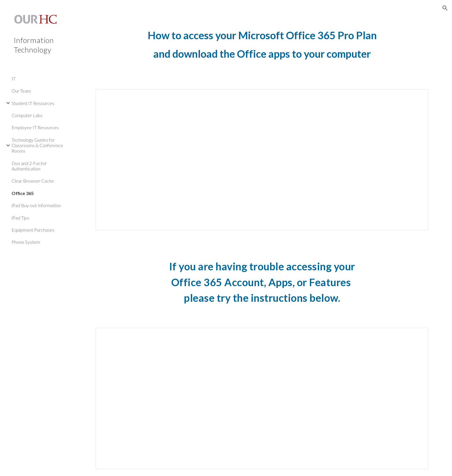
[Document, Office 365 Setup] (262, 160)
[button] (445, 8)
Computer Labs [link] (27, 115)
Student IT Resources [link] (33, 103)
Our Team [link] (21, 91)
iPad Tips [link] (20, 218)
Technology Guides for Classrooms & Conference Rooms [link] (37, 145)
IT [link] (14, 79)
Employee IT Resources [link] (35, 127)
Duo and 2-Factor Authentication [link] (29, 166)
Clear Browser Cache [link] (33, 181)
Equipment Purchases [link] (33, 230)
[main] (262, 50)
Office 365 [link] (23, 193)
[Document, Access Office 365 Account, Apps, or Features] (262, 399)
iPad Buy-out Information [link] (36, 205)
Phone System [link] (26, 242)
